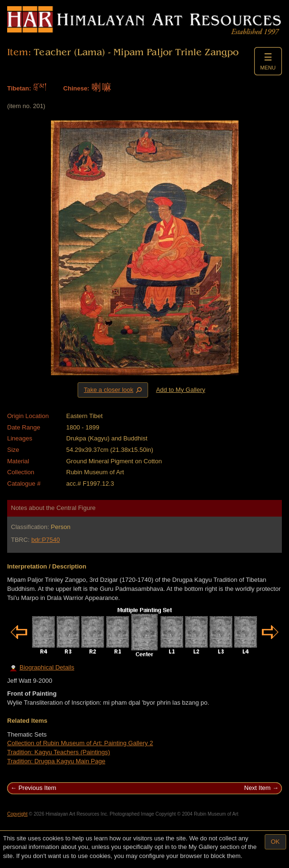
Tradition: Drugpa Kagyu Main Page (56, 761)
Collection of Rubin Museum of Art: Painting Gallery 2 (80, 743)
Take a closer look (114, 389)
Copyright (17, 814)
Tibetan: (19, 88)
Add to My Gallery (181, 390)
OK (275, 842)
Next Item (258, 788)
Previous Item (37, 788)
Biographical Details (42, 667)
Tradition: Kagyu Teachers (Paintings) (59, 752)
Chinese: (76, 88)
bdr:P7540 (46, 540)
